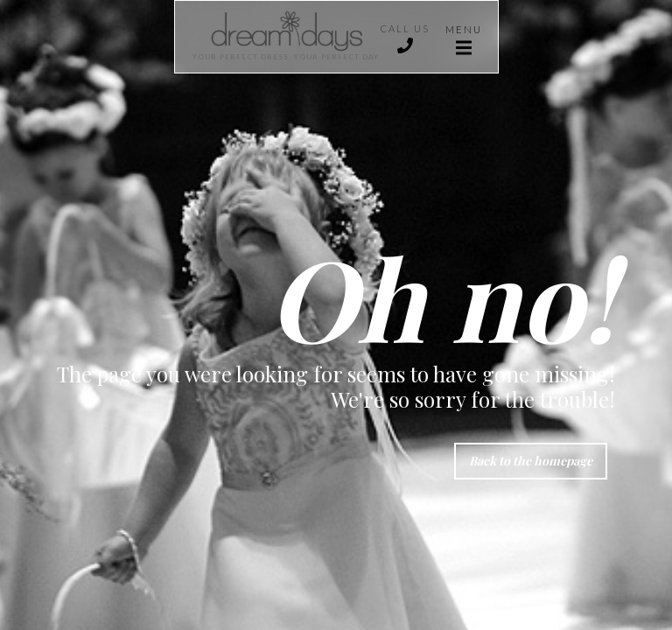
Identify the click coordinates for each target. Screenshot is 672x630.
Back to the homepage (531, 461)
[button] (464, 37)
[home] (278, 37)
